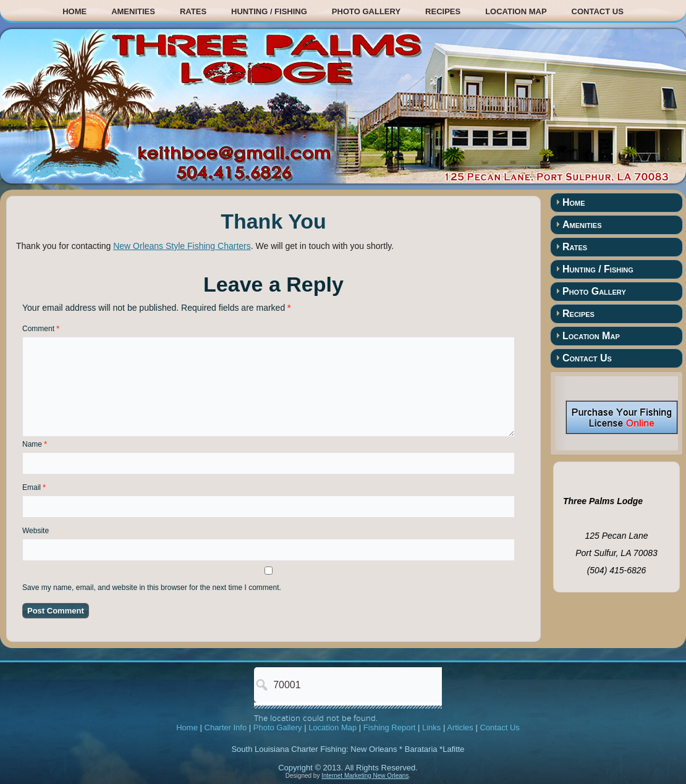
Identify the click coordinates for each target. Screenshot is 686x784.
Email (34, 487)
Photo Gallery (366, 11)
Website (36, 531)
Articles (460, 727)
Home (74, 11)
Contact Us (598, 11)
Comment (41, 329)
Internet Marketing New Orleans (365, 776)
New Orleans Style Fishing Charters (182, 246)
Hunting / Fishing (269, 11)
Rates (193, 11)
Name (35, 444)
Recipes (443, 11)
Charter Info (226, 727)
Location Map (516, 11)
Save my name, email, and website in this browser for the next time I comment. (152, 588)
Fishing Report (390, 727)
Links (431, 727)
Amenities (133, 11)
